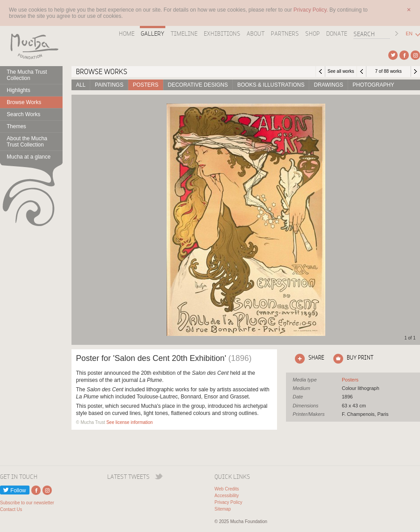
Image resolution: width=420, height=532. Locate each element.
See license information (130, 422)
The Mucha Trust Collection (27, 75)
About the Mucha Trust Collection (27, 142)
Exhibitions (222, 34)
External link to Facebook (404, 55)
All (81, 85)
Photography (373, 85)
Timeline (184, 34)
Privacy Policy (228, 502)
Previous (361, 71)
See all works (341, 71)
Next (416, 71)
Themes (16, 126)
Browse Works (24, 102)
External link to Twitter (393, 55)
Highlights (19, 90)
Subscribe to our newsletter (27, 503)
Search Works (23, 114)
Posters (145, 85)
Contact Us (11, 509)
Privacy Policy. (311, 10)
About (256, 34)
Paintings (109, 85)
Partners (285, 34)
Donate (337, 34)
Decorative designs (198, 85)
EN (409, 34)
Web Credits (227, 489)
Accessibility (227, 496)
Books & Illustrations (271, 85)
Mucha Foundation (31, 46)
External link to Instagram (415, 55)
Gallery (153, 34)
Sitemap (223, 509)
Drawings (328, 85)
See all (350, 380)
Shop (313, 34)
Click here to (308, 359)
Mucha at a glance (29, 157)
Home (127, 34)
